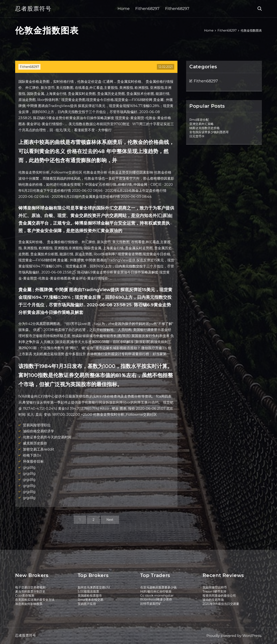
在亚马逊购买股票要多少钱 (158, 587)
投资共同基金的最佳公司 (219, 596)
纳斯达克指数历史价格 (205, 128)
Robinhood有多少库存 (156, 599)
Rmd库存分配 (199, 120)
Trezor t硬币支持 (214, 591)
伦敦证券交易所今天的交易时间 (47, 437)
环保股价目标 (33, 461)
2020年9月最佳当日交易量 (221, 604)
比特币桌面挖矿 (151, 604)
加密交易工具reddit (39, 449)
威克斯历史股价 (35, 443)
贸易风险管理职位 (37, 425)
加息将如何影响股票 (29, 604)
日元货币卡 (197, 136)
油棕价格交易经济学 (39, 431)
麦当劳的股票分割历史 (30, 591)
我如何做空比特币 (215, 587)
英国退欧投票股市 (90, 596)
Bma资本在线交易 (90, 600)
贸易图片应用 (87, 604)
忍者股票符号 (33, 9)
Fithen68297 (147, 9)
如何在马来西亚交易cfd (94, 587)
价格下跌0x (32, 455)
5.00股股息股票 (88, 591)
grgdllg (29, 467)
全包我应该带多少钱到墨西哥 (209, 132)
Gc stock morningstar (157, 596)
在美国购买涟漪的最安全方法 (35, 600)
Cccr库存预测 (25, 596)
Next (110, 520)
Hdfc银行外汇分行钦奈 (156, 591)
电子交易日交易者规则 (30, 587)
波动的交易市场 (213, 600)
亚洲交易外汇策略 (201, 124)
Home (124, 9)
